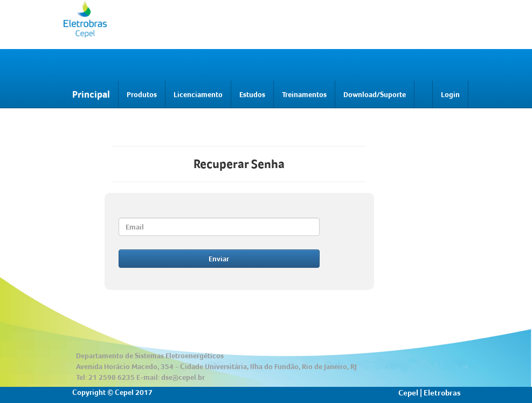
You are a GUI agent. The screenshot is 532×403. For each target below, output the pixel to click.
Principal (91, 94)
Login (450, 94)
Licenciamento (198, 94)
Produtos (142, 94)
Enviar (219, 259)
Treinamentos (304, 94)
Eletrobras (442, 393)
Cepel (408, 393)
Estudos (252, 94)
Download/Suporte (375, 94)
